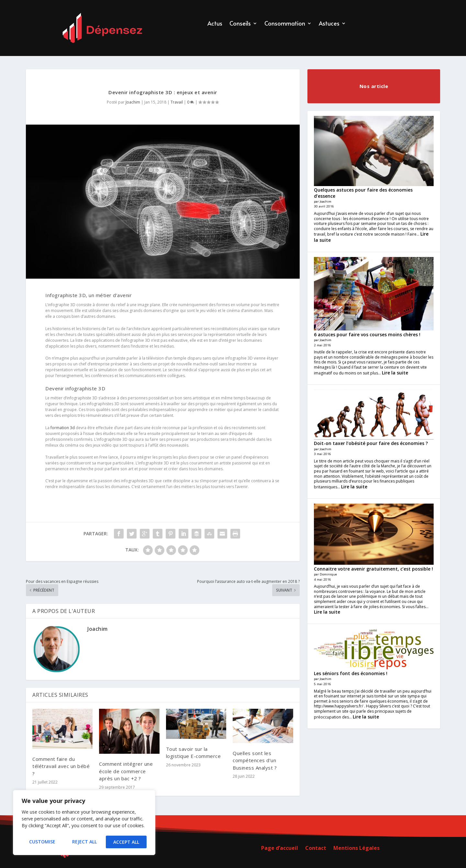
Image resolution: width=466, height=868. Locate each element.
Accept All (127, 842)
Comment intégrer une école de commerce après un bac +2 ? (126, 771)
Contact (316, 849)
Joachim (133, 102)
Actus (215, 24)
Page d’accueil (280, 849)
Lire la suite (395, 373)
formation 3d (63, 428)
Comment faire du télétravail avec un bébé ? (61, 766)
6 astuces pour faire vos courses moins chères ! (367, 334)
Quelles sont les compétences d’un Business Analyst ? (255, 760)
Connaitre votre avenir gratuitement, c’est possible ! (373, 569)
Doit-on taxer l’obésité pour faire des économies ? (371, 443)
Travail (177, 102)
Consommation (285, 24)
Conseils (240, 24)
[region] (84, 823)
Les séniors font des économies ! (351, 673)
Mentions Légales (356, 849)
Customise (42, 842)
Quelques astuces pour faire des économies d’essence (363, 193)
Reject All (84, 842)
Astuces (329, 24)
